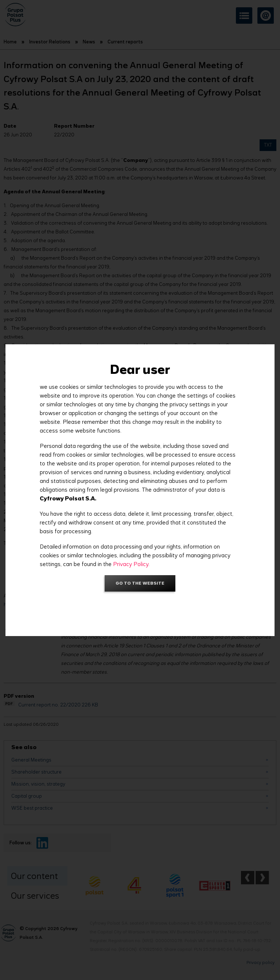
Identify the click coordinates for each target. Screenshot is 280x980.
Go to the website (140, 583)
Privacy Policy (131, 564)
